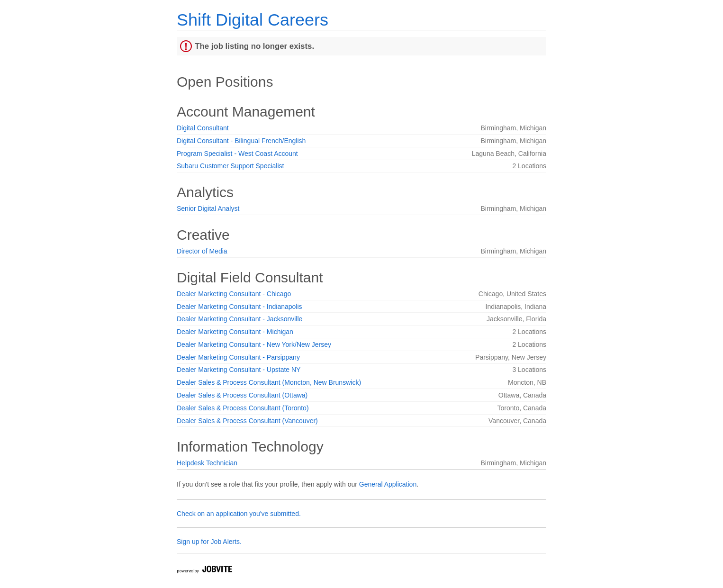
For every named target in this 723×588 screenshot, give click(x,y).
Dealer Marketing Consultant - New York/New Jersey (254, 344)
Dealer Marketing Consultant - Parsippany (238, 357)
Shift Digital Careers (253, 20)
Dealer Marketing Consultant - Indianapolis (239, 307)
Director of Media (202, 251)
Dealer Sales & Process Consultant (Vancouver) (247, 421)
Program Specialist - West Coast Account (237, 154)
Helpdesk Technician (207, 463)
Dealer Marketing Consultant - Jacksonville (239, 319)
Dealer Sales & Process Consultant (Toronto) (243, 408)
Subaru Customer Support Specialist (230, 166)
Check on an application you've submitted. (239, 514)
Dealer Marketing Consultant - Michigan (235, 332)
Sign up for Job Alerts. (209, 542)
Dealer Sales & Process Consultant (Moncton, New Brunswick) (269, 382)
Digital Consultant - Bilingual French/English (241, 141)
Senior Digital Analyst (208, 208)
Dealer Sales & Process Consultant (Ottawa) (242, 395)
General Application (388, 484)
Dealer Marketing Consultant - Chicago (234, 294)
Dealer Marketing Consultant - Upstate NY (239, 370)
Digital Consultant (203, 128)
